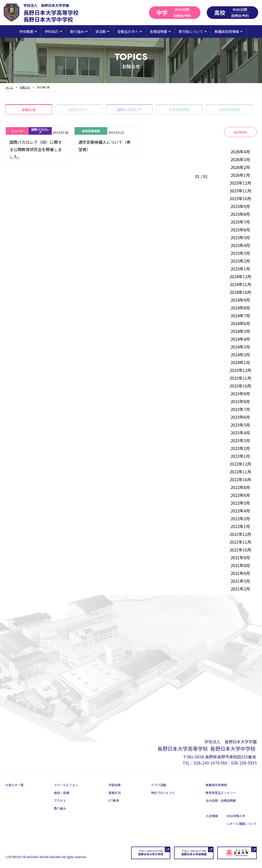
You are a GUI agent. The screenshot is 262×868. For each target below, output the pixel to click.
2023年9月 (240, 394)
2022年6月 (240, 495)
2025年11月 (240, 191)
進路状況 (115, 793)
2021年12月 (240, 534)
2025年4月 (240, 245)
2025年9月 (240, 206)
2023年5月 (240, 425)
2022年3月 (240, 518)
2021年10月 (240, 550)
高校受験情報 (230, 110)
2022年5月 (240, 503)
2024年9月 (240, 300)
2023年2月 (240, 448)
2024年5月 (240, 331)
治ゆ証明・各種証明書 (221, 800)
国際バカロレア (129, 110)
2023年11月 (240, 378)
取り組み (60, 808)
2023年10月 (240, 386)
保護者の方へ (79, 110)
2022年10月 (240, 479)
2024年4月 (240, 339)
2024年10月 (240, 292)
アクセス (60, 800)
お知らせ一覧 (15, 785)
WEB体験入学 (236, 816)
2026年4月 (240, 152)
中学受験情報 (179, 110)
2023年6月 (240, 417)
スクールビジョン (66, 785)
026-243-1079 (207, 763)
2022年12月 (240, 464)
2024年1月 (240, 362)
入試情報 (212, 816)
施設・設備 (62, 793)
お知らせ (29, 110)
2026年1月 (240, 175)
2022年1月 (240, 526)
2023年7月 (240, 409)
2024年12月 (240, 276)
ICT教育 (114, 800)
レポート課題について (242, 824)
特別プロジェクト (163, 793)
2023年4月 (240, 433)
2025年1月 (240, 269)
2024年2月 (240, 355)
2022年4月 (240, 511)
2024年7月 (240, 316)
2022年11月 (240, 472)
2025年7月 (240, 222)
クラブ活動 (159, 785)
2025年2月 (240, 261)
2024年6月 (240, 323)
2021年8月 (240, 565)
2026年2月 (240, 167)
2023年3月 (240, 440)
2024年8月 (240, 308)
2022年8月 (240, 487)
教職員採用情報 (216, 785)
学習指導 (115, 785)
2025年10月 (240, 198)
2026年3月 (240, 159)
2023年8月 (240, 401)
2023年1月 (240, 456)
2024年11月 (240, 284)
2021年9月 (240, 558)
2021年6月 (240, 573)
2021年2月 (240, 589)
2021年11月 (240, 542)
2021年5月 (240, 581)
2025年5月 (240, 237)
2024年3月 (240, 347)
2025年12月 (240, 183)
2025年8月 (240, 214)
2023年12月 (240, 370)
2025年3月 (240, 253)
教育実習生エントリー (221, 793)
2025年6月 (240, 230)
